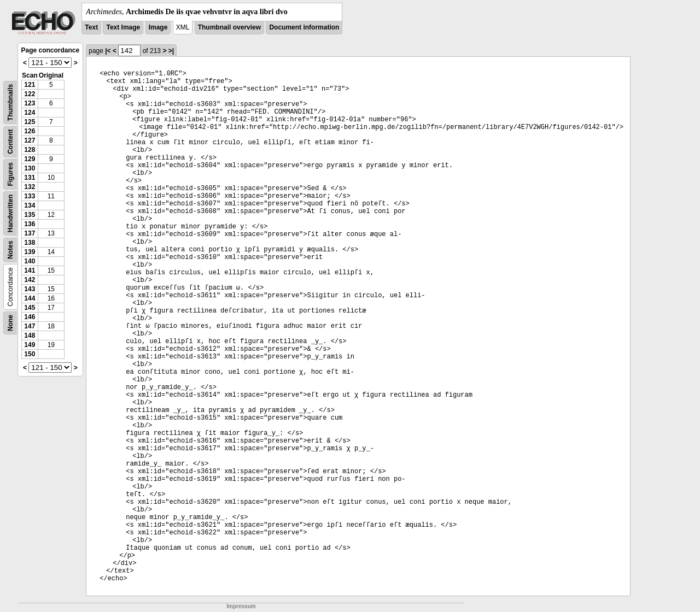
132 (30, 187)
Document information (304, 27)
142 (30, 280)
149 (30, 345)
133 (30, 196)
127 (30, 140)
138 (30, 243)
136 (30, 224)
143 (30, 289)
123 (30, 103)
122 (30, 94)
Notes (10, 250)
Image (158, 27)
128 (30, 150)
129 (30, 159)
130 (30, 168)
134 (30, 205)
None (10, 323)
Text (91, 27)
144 (30, 298)
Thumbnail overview (229, 27)
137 (30, 233)
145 (30, 308)
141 (30, 270)
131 (30, 178)
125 (30, 122)
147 (30, 326)
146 (30, 317)
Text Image (123, 27)
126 (30, 131)
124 (30, 113)
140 (30, 261)
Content (10, 142)
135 (30, 215)
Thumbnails (10, 102)
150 (30, 354)
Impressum (241, 606)
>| (171, 51)
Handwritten (10, 213)
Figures (10, 174)
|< (108, 51)
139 (30, 252)
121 (30, 85)
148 (30, 336)
